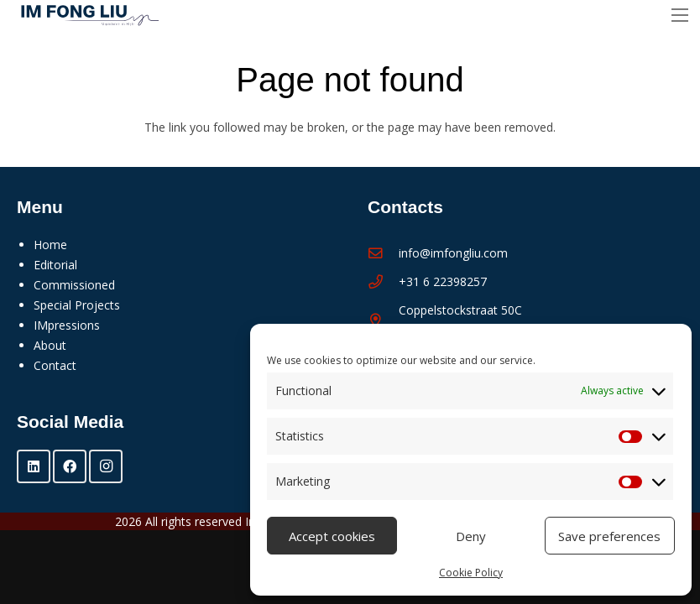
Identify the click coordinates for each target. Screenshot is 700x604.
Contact (55, 365)
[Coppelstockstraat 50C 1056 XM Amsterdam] (383, 321)
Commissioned (74, 285)
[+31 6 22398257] (383, 282)
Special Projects (77, 305)
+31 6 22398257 (443, 281)
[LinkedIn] (34, 466)
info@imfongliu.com (453, 253)
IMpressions (67, 325)
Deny (471, 536)
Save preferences (609, 536)
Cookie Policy (471, 573)
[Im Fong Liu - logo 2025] (86, 16)
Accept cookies (332, 536)
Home (50, 245)
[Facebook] (70, 466)
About (50, 345)
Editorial (55, 265)
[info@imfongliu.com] (383, 254)
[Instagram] (106, 466)
